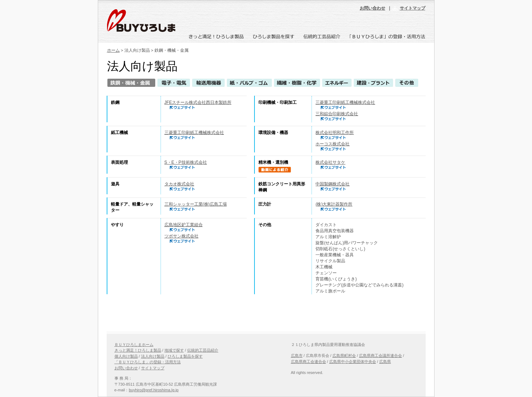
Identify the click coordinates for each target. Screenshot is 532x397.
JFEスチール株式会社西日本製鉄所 (198, 102)
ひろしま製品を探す (185, 356)
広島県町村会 (344, 356)
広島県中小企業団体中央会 (353, 362)
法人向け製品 (153, 356)
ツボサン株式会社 (181, 236)
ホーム (113, 50)
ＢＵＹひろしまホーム (134, 345)
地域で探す (174, 350)
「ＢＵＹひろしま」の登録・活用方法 (148, 362)
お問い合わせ (373, 8)
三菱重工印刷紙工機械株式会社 (345, 102)
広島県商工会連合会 (309, 362)
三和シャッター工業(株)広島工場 (196, 204)
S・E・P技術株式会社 (186, 162)
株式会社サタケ (330, 162)
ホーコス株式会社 (332, 144)
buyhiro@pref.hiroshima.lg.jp (153, 390)
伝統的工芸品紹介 (203, 350)
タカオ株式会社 (179, 184)
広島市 (297, 356)
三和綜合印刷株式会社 (337, 114)
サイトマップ (413, 8)
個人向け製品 (126, 356)
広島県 (385, 362)
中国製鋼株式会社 (332, 184)
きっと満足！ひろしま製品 (138, 350)
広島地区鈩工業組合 (184, 225)
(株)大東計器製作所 (334, 204)
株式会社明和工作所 (335, 133)
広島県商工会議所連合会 (380, 356)
